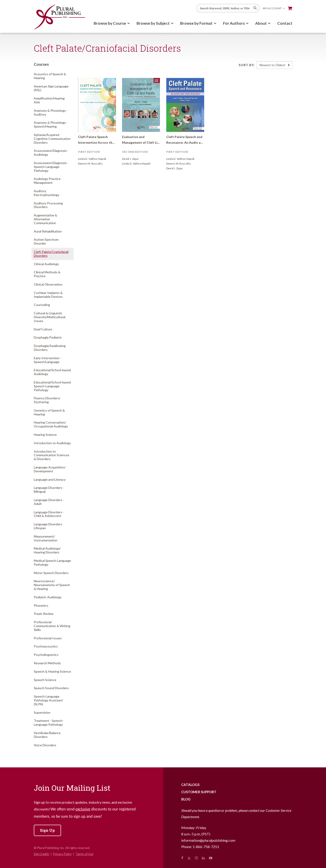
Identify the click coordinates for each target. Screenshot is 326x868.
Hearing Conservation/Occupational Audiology (51, 424)
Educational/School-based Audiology (52, 372)
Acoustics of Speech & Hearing (50, 76)
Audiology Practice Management (47, 181)
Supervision (42, 712)
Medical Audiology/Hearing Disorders (47, 550)
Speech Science (45, 680)
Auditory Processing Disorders (48, 205)
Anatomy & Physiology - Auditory (51, 112)
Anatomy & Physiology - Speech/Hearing (51, 124)
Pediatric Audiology (48, 597)
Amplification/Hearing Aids (49, 100)
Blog (186, 799)
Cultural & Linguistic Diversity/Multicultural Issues (50, 317)
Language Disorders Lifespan (48, 526)
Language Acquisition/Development (50, 469)
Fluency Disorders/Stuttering (47, 400)
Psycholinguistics (46, 655)
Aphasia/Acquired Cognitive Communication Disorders (52, 139)
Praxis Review (44, 614)
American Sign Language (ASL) (51, 88)
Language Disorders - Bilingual (49, 490)
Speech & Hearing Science (52, 671)
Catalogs (190, 785)
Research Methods (47, 663)
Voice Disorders (45, 745)
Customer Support (199, 792)
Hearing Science (45, 435)
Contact (285, 23)
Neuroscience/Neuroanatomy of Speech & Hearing (52, 585)
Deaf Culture (43, 329)
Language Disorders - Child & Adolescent (49, 514)
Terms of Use (85, 854)
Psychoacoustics (46, 646)
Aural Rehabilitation (48, 231)
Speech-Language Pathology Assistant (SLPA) (48, 700)
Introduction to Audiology (52, 443)
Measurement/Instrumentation (46, 538)
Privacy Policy (63, 854)
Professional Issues (48, 638)
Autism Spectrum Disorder (46, 241)
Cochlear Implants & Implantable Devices (48, 295)
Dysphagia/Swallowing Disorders (50, 348)
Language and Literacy (50, 479)
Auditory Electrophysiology (47, 193)
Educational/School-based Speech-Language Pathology (52, 386)
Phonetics (41, 605)
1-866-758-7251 (206, 847)
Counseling (42, 305)
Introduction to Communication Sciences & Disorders (52, 455)
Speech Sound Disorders (51, 688)
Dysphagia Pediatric (48, 337)
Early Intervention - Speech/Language (48, 360)
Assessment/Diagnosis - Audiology (51, 153)
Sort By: (247, 65)
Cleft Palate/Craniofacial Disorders (51, 254)
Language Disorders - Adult (49, 502)
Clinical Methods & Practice (47, 274)
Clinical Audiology (46, 264)
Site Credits (42, 854)
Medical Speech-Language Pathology (52, 563)
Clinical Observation (48, 284)
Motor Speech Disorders (51, 573)
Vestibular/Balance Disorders (47, 735)
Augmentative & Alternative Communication (45, 219)
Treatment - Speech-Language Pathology (49, 723)
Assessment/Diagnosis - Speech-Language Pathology (51, 167)
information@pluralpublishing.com (208, 840)
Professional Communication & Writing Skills (52, 626)
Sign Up (47, 830)
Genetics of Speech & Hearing (49, 412)
